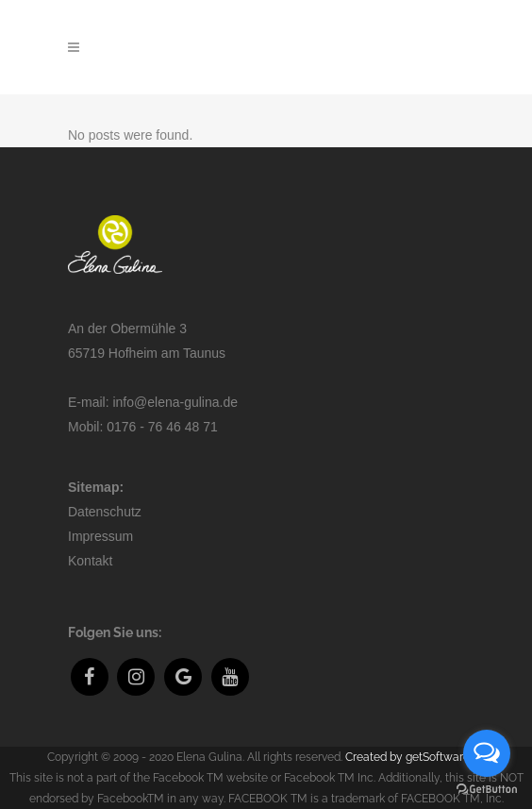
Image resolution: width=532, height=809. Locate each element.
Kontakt (90, 561)
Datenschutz (105, 512)
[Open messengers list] (487, 753)
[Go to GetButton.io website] (487, 790)
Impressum (100, 536)
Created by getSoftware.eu (415, 757)
